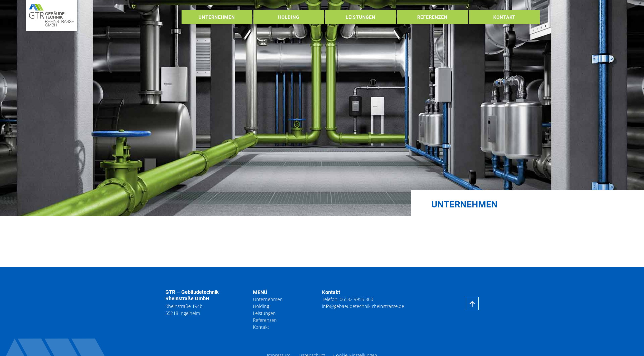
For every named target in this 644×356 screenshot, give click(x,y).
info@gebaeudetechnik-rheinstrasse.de (363, 306)
